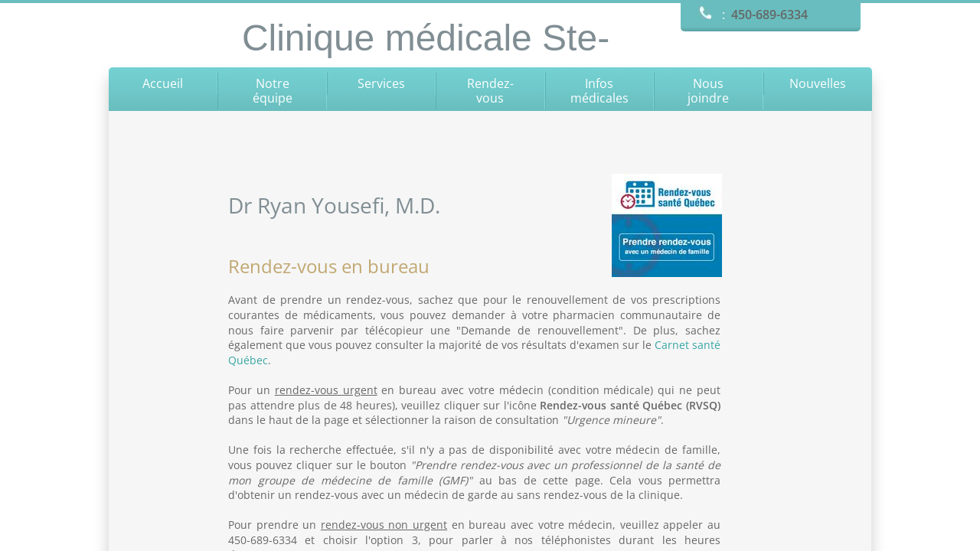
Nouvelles (818, 83)
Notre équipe (273, 91)
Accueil (163, 83)
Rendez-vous (490, 91)
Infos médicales (599, 91)
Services (381, 83)
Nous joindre (708, 91)
